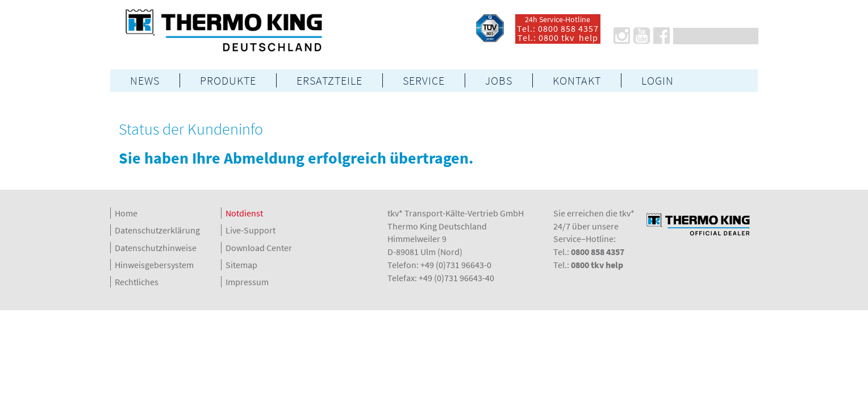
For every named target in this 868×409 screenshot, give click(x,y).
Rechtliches (137, 282)
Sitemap (241, 265)
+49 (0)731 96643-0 (456, 265)
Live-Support (251, 230)
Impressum (247, 282)
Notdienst (244, 213)
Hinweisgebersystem (154, 265)
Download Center (259, 248)
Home (126, 213)
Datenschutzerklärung (157, 230)
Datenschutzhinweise (156, 248)
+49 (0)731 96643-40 (456, 278)
